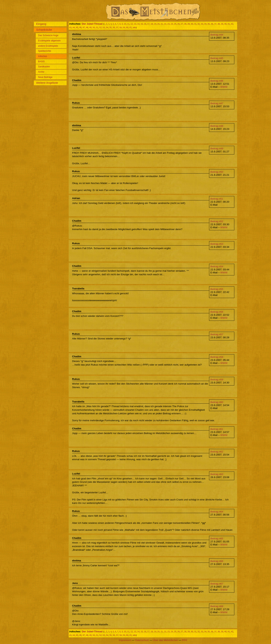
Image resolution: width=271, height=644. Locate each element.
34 (205, 24)
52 (100, 27)
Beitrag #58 (217, 357)
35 (209, 24)
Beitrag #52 (217, 221)
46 (80, 27)
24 (172, 24)
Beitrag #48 (217, 126)
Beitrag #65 (217, 539)
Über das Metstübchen (165, 640)
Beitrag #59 (217, 380)
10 (125, 24)
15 (142, 24)
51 (97, 27)
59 (124, 27)
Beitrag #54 (217, 266)
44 (74, 27)
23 (168, 24)
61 (131, 27)
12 (132, 24)
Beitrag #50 (217, 172)
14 (138, 24)
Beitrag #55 (217, 289)
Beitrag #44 (217, 35)
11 (128, 24)
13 (135, 24)
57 (117, 27)
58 (121, 27)
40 (225, 24)
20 (158, 24)
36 (212, 24)
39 (222, 24)
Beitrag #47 (217, 103)
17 (148, 24)
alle (134, 27)
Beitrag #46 (217, 81)
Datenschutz (142, 640)
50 (94, 27)
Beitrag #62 (217, 452)
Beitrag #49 (217, 149)
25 (175, 24)
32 (199, 24)
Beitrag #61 (217, 429)
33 (202, 24)
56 (114, 27)
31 (195, 24)
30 (192, 24)
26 (179, 24)
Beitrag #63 (217, 474)
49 (91, 27)
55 (110, 27)
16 (145, 24)
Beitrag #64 (217, 512)
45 (77, 27)
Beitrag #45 (217, 58)
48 (87, 27)
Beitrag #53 (217, 244)
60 (127, 27)
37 (215, 24)
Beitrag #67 (217, 584)
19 (155, 24)
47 (84, 27)
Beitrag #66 (217, 561)
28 (185, 24)
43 (70, 27)
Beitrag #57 (217, 334)
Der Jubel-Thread (92, 24)
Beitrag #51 (217, 199)
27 (182, 24)
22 (165, 24)
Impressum (125, 640)
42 (232, 24)
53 (104, 27)
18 (152, 24)
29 (189, 24)
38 (219, 24)
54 (107, 27)
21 (162, 24)
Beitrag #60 (217, 402)
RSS (185, 640)
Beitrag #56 (217, 312)
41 (229, 24)
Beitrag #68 (217, 606)
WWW (224, 87)
